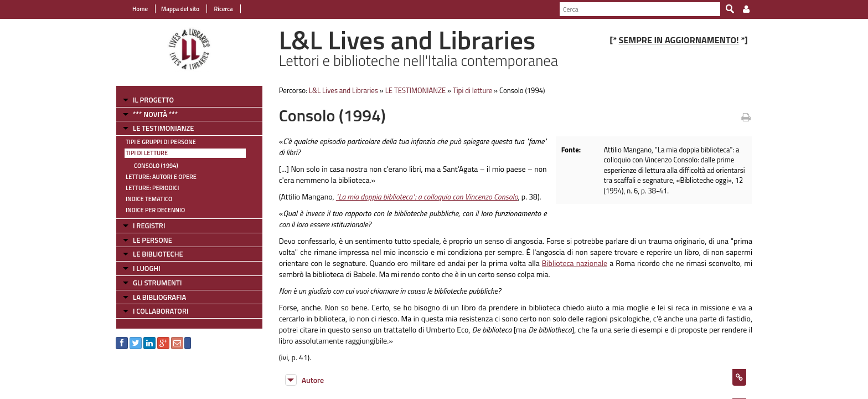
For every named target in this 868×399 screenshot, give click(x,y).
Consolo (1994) (156, 166)
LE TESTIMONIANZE (163, 128)
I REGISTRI (149, 226)
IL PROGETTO (153, 100)
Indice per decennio (155, 210)
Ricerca (223, 9)
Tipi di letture (147, 153)
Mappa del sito (180, 9)
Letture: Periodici (152, 188)
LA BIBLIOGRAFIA (159, 297)
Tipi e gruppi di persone (161, 142)
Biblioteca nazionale (575, 263)
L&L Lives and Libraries (343, 90)
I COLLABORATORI (161, 311)
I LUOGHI (147, 268)
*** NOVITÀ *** (155, 114)
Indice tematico (149, 199)
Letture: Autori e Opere (161, 177)
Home (140, 9)
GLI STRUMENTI (157, 283)
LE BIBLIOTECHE (158, 254)
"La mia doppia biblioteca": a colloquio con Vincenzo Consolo (427, 196)
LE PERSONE (153, 240)
